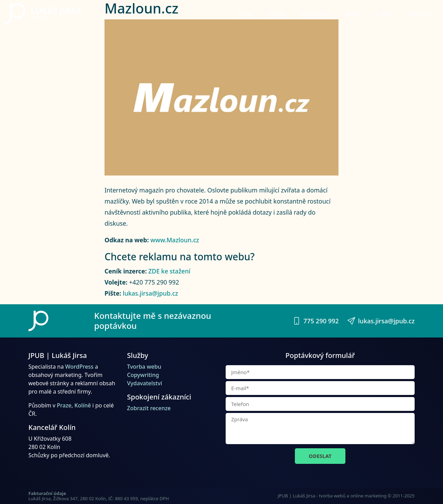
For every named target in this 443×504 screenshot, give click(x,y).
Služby (276, 14)
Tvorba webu (144, 367)
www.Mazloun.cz (175, 240)
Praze (64, 405)
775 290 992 (316, 321)
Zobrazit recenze (149, 408)
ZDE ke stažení (169, 271)
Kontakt (421, 14)
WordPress (79, 367)
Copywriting (143, 375)
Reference (315, 14)
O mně (384, 14)
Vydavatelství (144, 383)
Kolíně (83, 405)
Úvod (244, 14)
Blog (352, 14)
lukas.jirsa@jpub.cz (151, 293)
